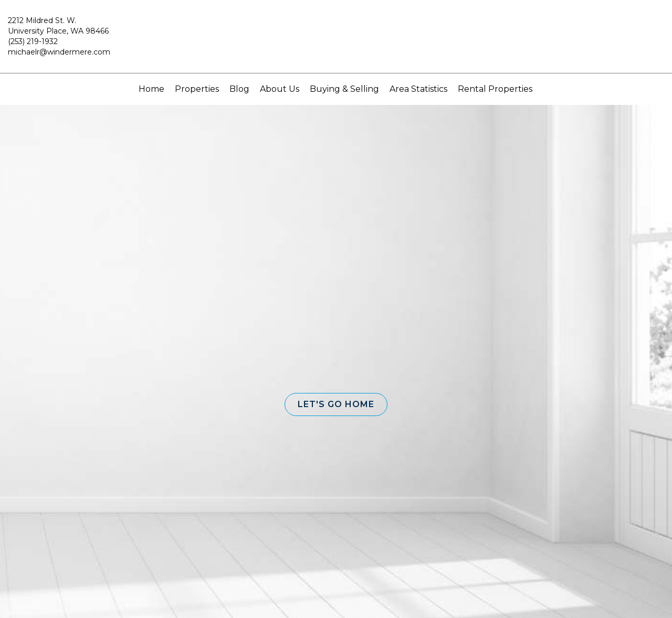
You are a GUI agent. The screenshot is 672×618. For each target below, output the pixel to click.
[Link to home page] (336, 41)
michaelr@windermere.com (59, 52)
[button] (336, 404)
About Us (280, 89)
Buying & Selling (344, 89)
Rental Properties (495, 89)
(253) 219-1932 (33, 41)
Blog (239, 89)
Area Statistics (418, 89)
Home (151, 89)
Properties (197, 89)
